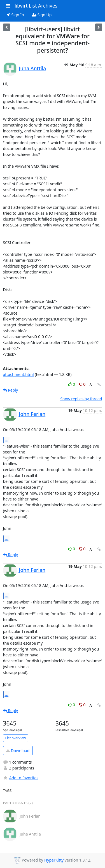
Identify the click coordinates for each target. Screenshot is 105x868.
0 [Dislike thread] (82, 384)
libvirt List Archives (36, 6)
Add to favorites (21, 778)
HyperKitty (54, 860)
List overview (16, 738)
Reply (11, 390)
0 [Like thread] (72, 384)
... (7, 440)
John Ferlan (32, 414)
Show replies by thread (81, 399)
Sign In (16, 15)
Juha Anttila (33, 68)
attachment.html (18, 374)
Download (18, 751)
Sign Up (42, 15)
